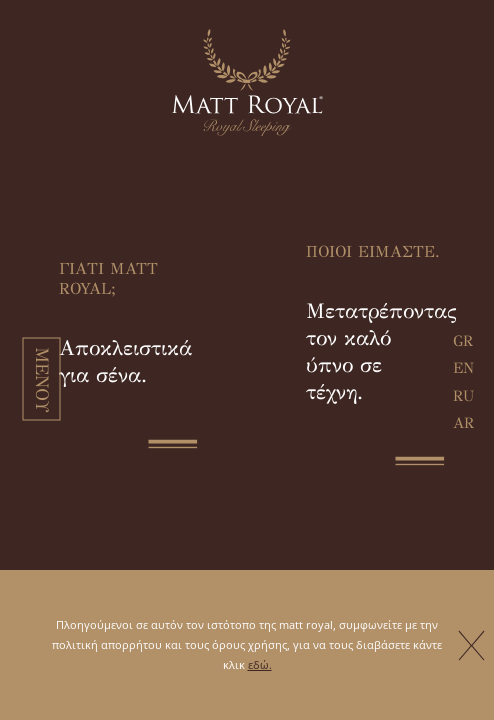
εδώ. (260, 664)
